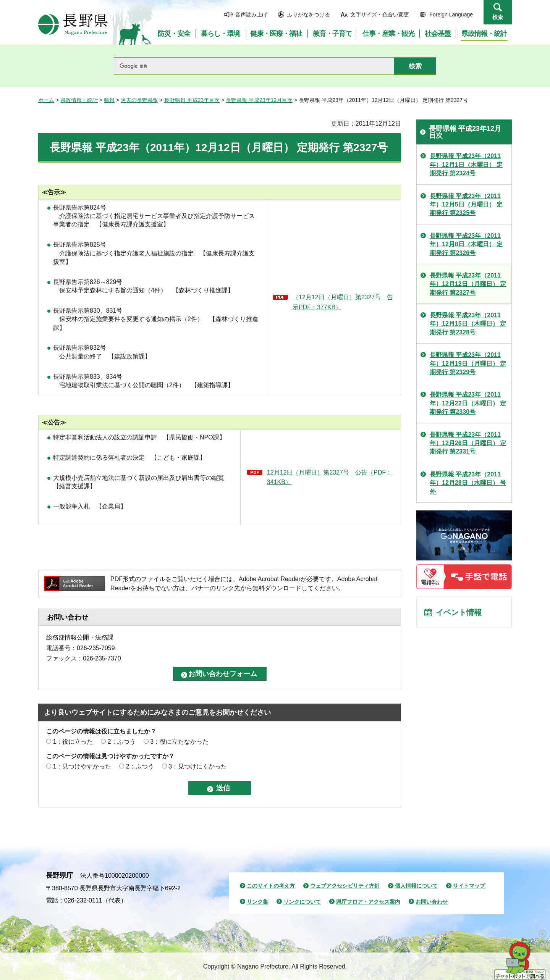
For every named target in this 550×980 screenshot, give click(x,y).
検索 (498, 17)
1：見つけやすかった (82, 766)
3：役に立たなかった (179, 742)
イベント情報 (459, 613)
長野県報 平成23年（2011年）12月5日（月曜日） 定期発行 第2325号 (466, 205)
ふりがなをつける (309, 15)
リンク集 (257, 902)
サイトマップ (469, 886)
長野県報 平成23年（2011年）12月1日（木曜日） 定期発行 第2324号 (466, 165)
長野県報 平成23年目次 (192, 100)
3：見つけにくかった (198, 766)
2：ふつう (122, 742)
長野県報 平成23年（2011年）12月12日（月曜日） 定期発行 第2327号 (468, 284)
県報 (109, 100)
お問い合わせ (432, 902)
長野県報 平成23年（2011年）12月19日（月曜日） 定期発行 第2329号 (468, 363)
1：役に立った (73, 742)
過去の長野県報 (139, 100)
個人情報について (416, 886)
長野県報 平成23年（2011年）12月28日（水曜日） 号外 (468, 483)
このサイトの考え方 (271, 886)
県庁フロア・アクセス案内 (368, 902)
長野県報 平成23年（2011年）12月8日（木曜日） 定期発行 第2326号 (466, 244)
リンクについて (302, 902)
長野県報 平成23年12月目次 (259, 100)
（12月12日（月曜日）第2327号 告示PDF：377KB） (343, 302)
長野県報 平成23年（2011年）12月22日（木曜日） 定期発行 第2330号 (468, 403)
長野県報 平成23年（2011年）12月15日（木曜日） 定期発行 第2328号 (468, 324)
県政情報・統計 (79, 100)
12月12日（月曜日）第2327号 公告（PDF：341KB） (329, 477)
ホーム (46, 100)
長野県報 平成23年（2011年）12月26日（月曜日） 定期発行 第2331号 (468, 443)
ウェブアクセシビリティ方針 (345, 886)
